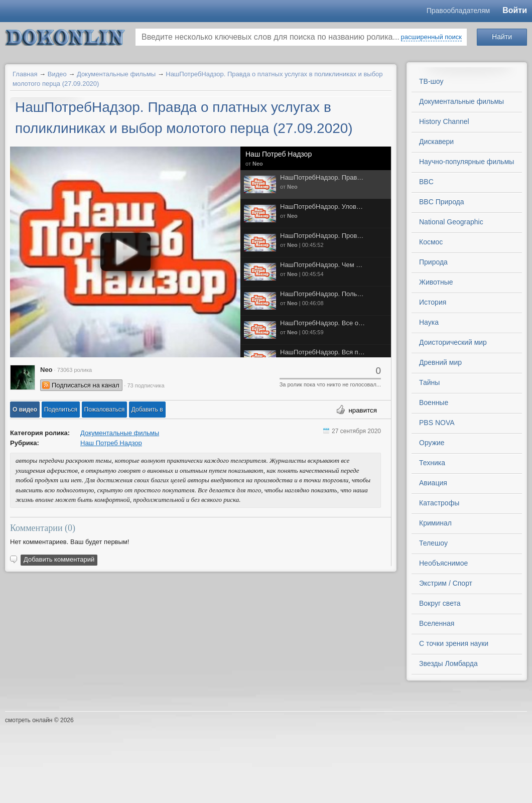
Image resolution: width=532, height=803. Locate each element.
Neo (258, 164)
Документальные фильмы (116, 74)
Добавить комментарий (59, 559)
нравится (363, 410)
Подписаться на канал (86, 385)
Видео (57, 74)
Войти (515, 10)
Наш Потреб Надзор (279, 154)
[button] (25, 410)
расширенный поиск (431, 37)
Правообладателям (458, 11)
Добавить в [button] (147, 410)
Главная (25, 74)
